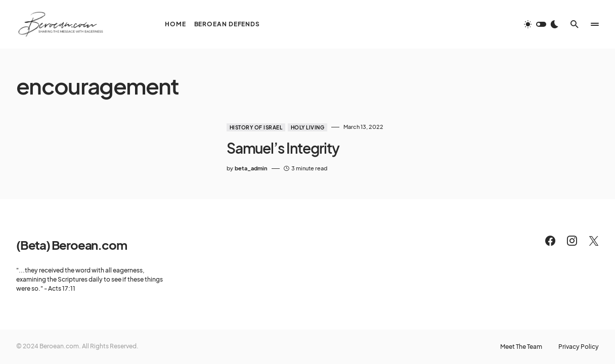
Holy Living (308, 127)
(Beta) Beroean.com (71, 245)
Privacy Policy (579, 347)
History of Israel (256, 127)
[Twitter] (594, 241)
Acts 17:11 (62, 288)
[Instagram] (572, 241)
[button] (541, 24)
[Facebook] (550, 241)
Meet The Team (521, 347)
